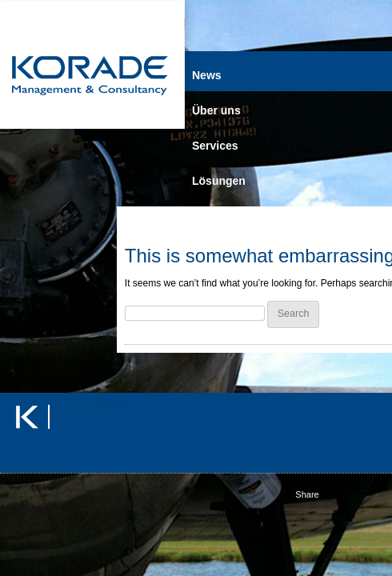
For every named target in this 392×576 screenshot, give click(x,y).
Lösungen (219, 181)
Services (215, 146)
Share (307, 494)
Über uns (216, 110)
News (207, 75)
